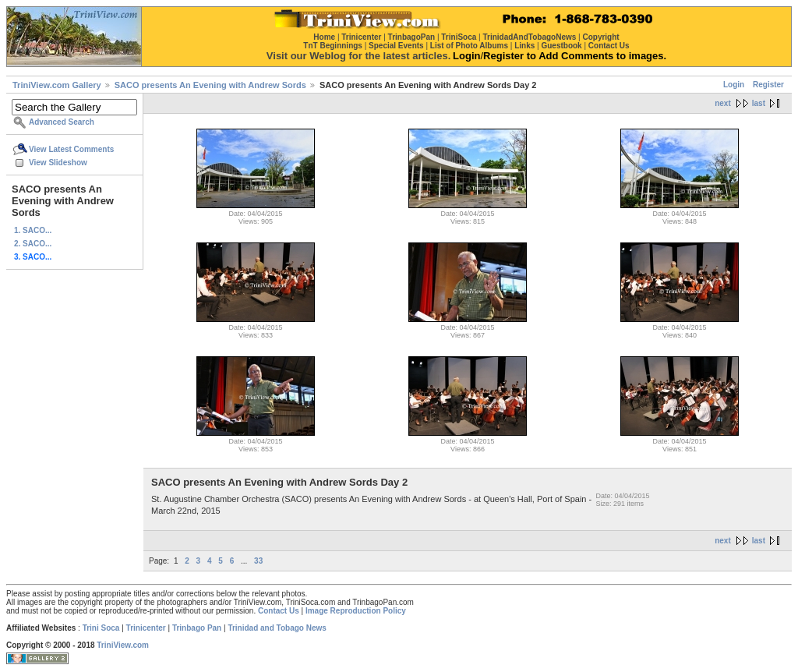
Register (768, 85)
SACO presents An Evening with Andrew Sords (210, 85)
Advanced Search (62, 122)
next (723, 103)
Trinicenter (146, 628)
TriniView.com (123, 645)
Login (734, 85)
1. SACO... (33, 230)
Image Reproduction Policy (356, 611)
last (759, 103)
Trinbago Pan (197, 628)
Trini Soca (101, 628)
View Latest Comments (71, 149)
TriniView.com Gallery (57, 85)
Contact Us (279, 611)
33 (258, 561)
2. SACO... (33, 244)
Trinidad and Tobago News (277, 628)
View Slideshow (58, 163)
